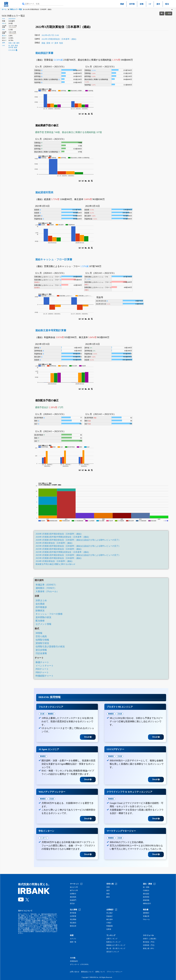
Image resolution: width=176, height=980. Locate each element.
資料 (4, 43)
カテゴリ (73, 939)
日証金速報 (41, 653)
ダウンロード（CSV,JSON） (80, 964)
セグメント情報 (43, 624)
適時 (18, 43)
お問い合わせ (75, 972)
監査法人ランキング (113, 942)
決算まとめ (41, 600)
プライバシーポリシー (114, 972)
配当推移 (40, 621)
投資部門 (73, 900)
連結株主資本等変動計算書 (51, 330)
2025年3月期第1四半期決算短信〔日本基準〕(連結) (58, 558)
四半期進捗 (41, 607)
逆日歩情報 (41, 650)
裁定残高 (73, 897)
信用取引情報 (42, 640)
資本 (158, 4)
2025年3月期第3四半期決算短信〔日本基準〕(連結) (58, 549)
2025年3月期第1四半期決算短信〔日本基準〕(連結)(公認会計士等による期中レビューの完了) (77, 555)
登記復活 (73, 923)
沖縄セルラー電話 (16, 9)
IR (9, 46)
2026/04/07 (12, 19)
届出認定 (146, 894)
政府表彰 (146, 897)
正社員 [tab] (42, 714)
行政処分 (146, 891)
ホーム (4, 9)
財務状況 (40, 611)
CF (150, 4)
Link (3, 45)
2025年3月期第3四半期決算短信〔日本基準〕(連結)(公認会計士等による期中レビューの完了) (77, 546)
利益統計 (110, 916)
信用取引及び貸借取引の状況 (50, 647)
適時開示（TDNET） (46, 588)
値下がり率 (74, 891)
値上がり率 (74, 887)
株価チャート (42, 662)
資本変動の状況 (43, 617)
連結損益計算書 (44, 53)
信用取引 (73, 894)
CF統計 (109, 923)
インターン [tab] (44, 838)
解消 (108, 897)
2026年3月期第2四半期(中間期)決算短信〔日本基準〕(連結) (62, 537)
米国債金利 (74, 961)
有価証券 (146, 916)
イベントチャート (45, 666)
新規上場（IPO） (149, 949)
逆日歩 (72, 904)
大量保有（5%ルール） (47, 591)
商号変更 (73, 913)
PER (3, 23)
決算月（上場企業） (150, 939)
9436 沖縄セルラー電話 (13, 16)
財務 (142, 4)
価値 (15, 48)
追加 (169, 13)
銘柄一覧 (73, 942)
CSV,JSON (13, 50)
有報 (10, 43)
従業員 (109, 929)
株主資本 (110, 920)
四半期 (132, 4)
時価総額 (110, 926)
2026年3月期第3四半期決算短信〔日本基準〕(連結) (58, 534)
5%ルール (146, 920)
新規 (108, 894)
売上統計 (110, 913)
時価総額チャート (45, 676)
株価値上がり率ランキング (116, 945)
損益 (43, 43)
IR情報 (39, 633)
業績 (122, 4)
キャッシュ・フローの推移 (49, 614)
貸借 (48, 43)
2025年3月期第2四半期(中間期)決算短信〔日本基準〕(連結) (62, 552)
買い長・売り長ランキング (116, 949)
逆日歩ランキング (113, 952)
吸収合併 (73, 926)
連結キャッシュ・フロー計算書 (54, 259)
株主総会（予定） (149, 942)
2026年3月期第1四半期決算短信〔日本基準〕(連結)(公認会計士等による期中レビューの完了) (77, 540)
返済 (108, 891)
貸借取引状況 (42, 643)
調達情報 (146, 900)
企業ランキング (112, 939)
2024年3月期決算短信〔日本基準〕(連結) (54, 561)
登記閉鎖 (73, 920)
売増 (108, 887)
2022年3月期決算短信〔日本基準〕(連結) (59, 39)
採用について (100, 972)
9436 (4, 19)
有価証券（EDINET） (46, 585)
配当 (167, 4)
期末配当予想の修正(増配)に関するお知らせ (55, 564)
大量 (14, 43)
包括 (61, 43)
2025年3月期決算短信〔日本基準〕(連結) (54, 543)
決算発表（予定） (149, 945)
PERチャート (42, 669)
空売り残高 (41, 636)
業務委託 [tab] (51, 714)
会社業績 (40, 604)
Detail (88, 737)
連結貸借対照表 (44, 192)
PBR (3, 30)
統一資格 (146, 887)
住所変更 (73, 916)
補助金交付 (147, 904)
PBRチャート (42, 672)
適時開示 (146, 913)
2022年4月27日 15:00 (50, 35)
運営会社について (87, 972)
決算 (12, 46)
